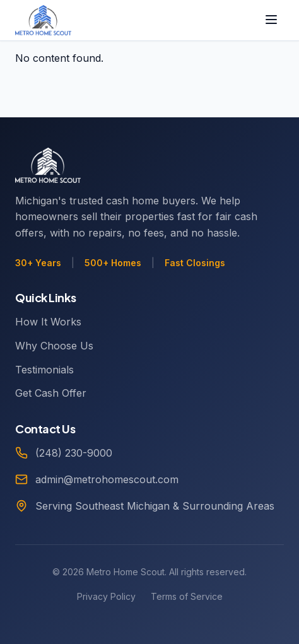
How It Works (48, 322)
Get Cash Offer (51, 393)
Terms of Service (187, 596)
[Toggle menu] (271, 20)
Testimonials (44, 370)
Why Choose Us (54, 346)
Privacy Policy (106, 596)
